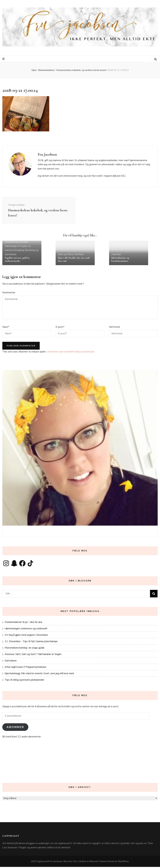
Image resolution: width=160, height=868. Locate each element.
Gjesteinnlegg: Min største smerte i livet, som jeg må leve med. (39, 675)
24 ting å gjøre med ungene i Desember (26, 636)
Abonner (15, 728)
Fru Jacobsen (56, 862)
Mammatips (11, 247)
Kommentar (9, 294)
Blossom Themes (98, 862)
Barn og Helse (66, 255)
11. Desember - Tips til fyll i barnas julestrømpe (31, 642)
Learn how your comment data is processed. (71, 353)
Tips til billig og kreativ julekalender (24, 681)
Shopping (19, 251)
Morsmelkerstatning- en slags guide (25, 649)
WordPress (123, 862)
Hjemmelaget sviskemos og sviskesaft (26, 630)
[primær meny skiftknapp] (4, 59)
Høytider (116, 255)
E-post (60, 328)
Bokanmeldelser (46, 70)
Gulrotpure (11, 662)
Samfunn (79, 255)
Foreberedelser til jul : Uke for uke (23, 623)
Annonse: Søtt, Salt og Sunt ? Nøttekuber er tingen (33, 655)
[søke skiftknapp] (155, 59)
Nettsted (114, 328)
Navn (6, 328)
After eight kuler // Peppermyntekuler (25, 668)
